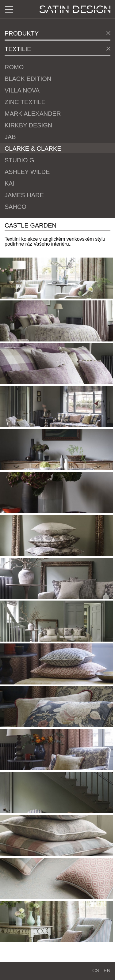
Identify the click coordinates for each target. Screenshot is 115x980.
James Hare (24, 195)
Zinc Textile (25, 102)
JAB (10, 137)
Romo (14, 67)
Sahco (15, 207)
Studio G (19, 160)
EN (107, 971)
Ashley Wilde (27, 172)
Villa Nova (22, 90)
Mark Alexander (33, 114)
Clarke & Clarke (33, 149)
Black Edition (28, 79)
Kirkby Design (28, 125)
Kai (10, 183)
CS (96, 971)
